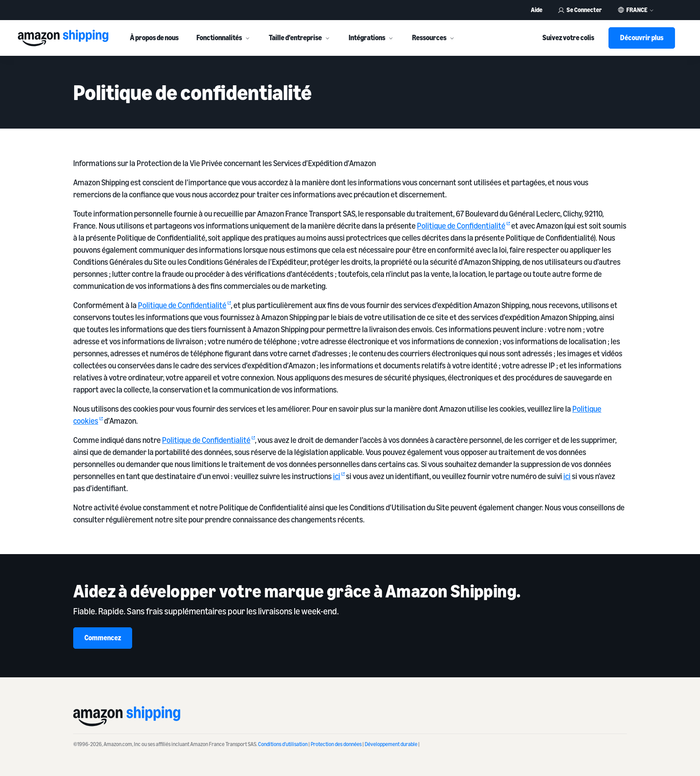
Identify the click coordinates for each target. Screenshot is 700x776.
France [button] (637, 10)
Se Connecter (580, 10)
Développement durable (391, 744)
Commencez (103, 638)
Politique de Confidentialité (463, 225)
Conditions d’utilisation (283, 744)
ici (339, 476)
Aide (537, 10)
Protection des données (336, 744)
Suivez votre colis (568, 38)
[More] (247, 38)
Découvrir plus (642, 38)
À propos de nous (154, 38)
